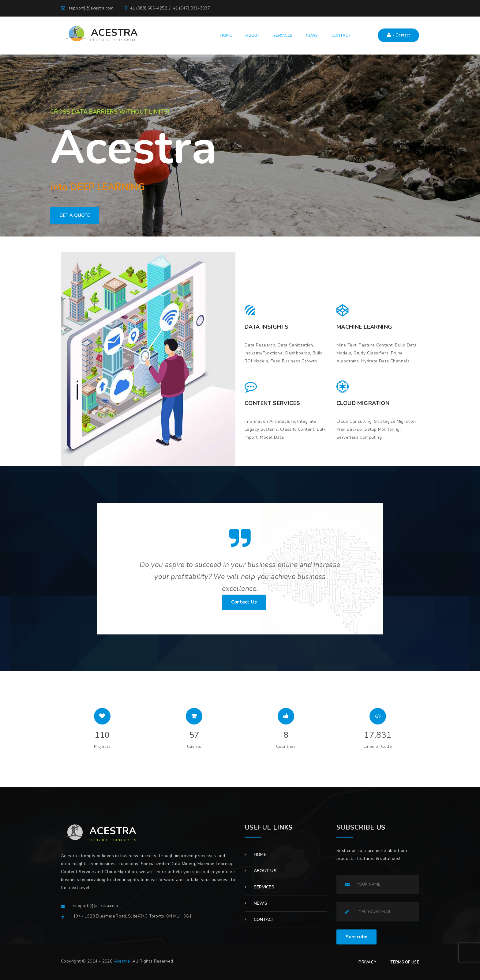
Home (255, 855)
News (256, 903)
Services (259, 887)
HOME (226, 36)
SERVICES (283, 36)
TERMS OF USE (405, 962)
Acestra (122, 961)
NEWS (312, 36)
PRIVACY (367, 962)
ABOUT (253, 36)
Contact (260, 919)
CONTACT (341, 36)
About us (261, 871)
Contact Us (244, 602)
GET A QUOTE (75, 215)
